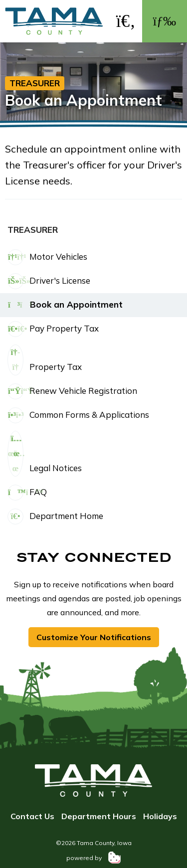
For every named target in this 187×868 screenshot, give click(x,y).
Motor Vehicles (47, 257)
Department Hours (99, 816)
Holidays (160, 816)
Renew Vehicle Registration (72, 391)
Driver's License (49, 281)
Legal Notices (45, 454)
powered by (93, 858)
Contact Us (32, 816)
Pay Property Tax (53, 329)
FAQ (27, 493)
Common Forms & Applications (78, 415)
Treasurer (35, 83)
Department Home (55, 517)
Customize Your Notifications (94, 637)
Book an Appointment (65, 305)
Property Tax (45, 360)
